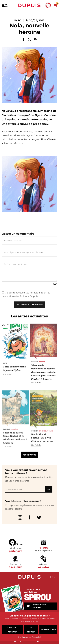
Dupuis (29, 5)
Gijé (28, 135)
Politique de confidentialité (30, 637)
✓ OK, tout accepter (12, 630)
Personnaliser (48, 630)
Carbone (39, 135)
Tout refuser (31, 630)
